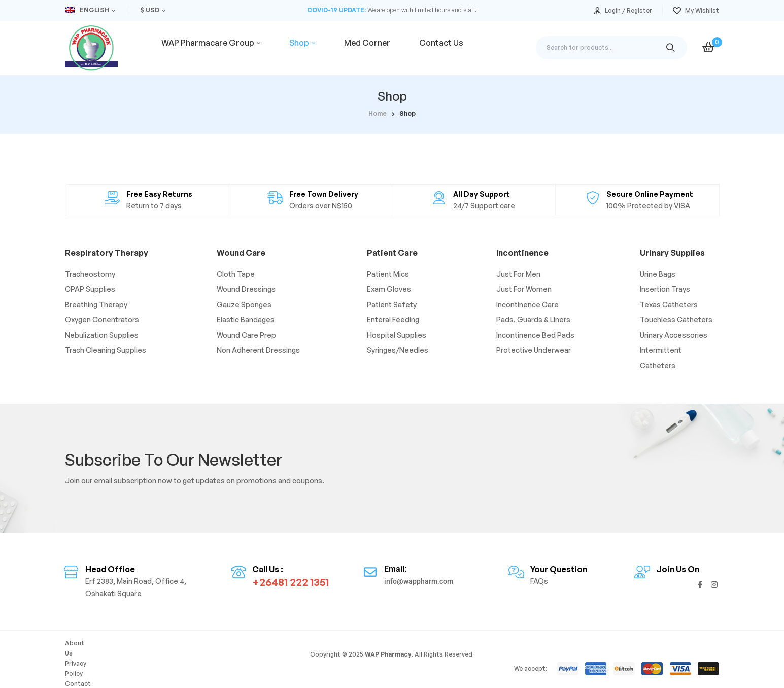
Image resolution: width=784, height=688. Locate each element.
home (378, 113)
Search (671, 48)
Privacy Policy (122, 658)
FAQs (192, 658)
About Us (79, 658)
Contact (163, 658)
